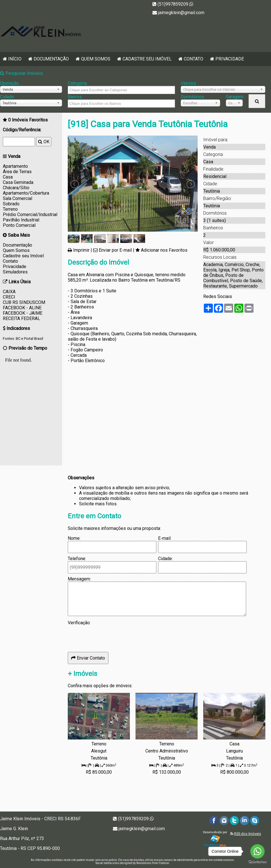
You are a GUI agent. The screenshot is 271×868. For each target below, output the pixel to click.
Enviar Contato (88, 658)
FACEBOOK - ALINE (22, 308)
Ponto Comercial (19, 225)
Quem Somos (96, 59)
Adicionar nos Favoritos (164, 250)
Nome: (74, 538)
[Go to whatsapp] (257, 851)
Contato (194, 59)
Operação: (10, 83)
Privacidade (230, 59)
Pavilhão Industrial (21, 220)
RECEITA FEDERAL (21, 318)
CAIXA (9, 292)
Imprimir (81, 250)
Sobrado (11, 204)
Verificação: (79, 623)
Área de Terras (17, 172)
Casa (8, 177)
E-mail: (165, 538)
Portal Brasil (34, 339)
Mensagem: (79, 579)
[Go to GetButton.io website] (257, 862)
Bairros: (75, 97)
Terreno (10, 209)
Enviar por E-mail (115, 250)
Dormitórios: (193, 97)
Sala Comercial (18, 198)
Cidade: (7, 97)
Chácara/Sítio (16, 188)
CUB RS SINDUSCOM (24, 302)
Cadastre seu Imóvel (147, 59)
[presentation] (111, 636)
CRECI (9, 297)
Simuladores (15, 272)
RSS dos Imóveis (248, 834)
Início (15, 59)
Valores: (189, 83)
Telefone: (77, 559)
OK (44, 142)
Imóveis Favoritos (28, 120)
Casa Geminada (18, 182)
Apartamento (15, 166)
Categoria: (78, 83)
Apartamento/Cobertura (26, 193)
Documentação (51, 59)
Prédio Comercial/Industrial (30, 215)
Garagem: (234, 97)
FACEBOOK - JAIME (23, 313)
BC (18, 339)
